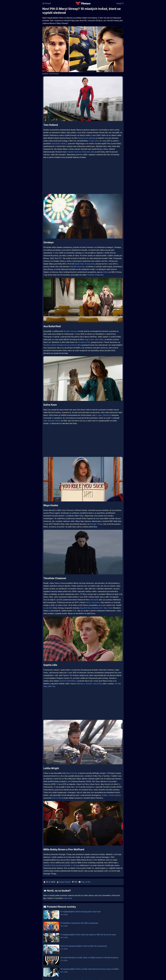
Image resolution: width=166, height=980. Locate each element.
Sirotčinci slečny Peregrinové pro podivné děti (62, 345)
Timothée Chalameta (95, 275)
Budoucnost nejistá (86, 138)
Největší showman (77, 267)
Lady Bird (49, 608)
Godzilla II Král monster (53, 865)
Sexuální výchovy (70, 331)
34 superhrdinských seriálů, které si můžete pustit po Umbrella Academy (89, 958)
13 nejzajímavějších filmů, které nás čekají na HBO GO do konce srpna (88, 935)
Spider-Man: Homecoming (85, 264)
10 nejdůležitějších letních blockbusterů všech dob (80, 912)
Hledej (120, 3)
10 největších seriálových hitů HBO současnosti (79, 923)
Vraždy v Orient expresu (111, 795)
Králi (75, 611)
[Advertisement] (27, 33)
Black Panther (72, 773)
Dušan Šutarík (65, 882)
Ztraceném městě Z (59, 144)
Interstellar (94, 600)
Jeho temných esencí (52, 421)
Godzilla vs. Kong (71, 865)
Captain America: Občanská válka (81, 152)
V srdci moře (94, 141)
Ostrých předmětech (68, 681)
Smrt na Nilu (57, 798)
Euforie (105, 272)
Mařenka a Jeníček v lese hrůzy (89, 684)
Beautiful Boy (85, 608)
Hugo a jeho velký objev (94, 339)
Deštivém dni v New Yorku (102, 608)
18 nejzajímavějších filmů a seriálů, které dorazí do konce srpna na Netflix (90, 969)
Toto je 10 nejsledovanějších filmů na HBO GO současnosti (84, 946)
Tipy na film (86, 882)
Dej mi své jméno (93, 602)
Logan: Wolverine (104, 415)
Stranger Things (96, 524)
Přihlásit (47, 3)
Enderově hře (84, 342)
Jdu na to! (68, 898)
